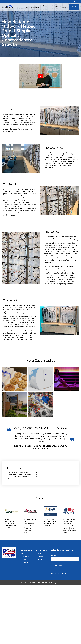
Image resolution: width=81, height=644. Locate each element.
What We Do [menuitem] (17, 7)
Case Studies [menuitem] (25, 555)
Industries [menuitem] (36, 7)
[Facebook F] (75, 2)
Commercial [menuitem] (40, 558)
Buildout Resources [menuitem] (45, 7)
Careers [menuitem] (64, 7)
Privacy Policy (56, 583)
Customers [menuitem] (28, 7)
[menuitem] (74, 7)
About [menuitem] (23, 553)
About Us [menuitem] (57, 7)
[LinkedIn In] (78, 2)
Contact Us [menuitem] (25, 561)
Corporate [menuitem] (40, 555)
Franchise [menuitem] (40, 553)
